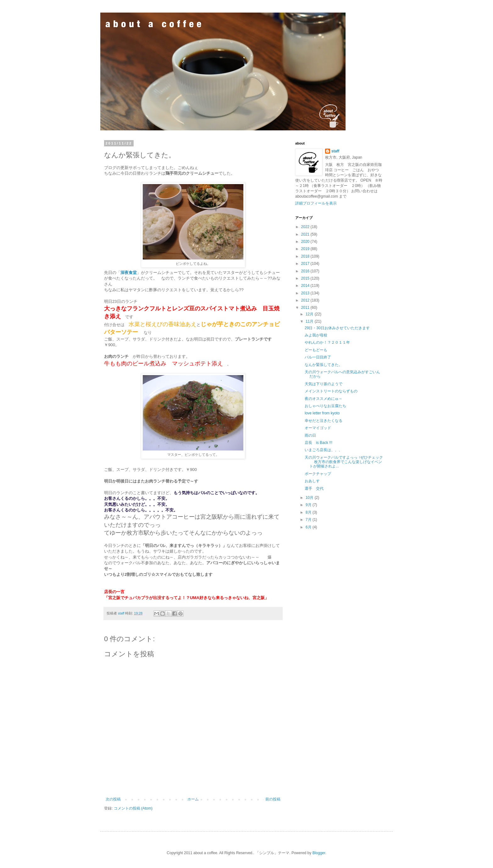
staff (335, 151)
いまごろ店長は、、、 (324, 450)
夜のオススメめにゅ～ (324, 399)
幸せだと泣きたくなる (324, 421)
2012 (306, 300)
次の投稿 (113, 799)
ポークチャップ (318, 474)
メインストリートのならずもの (331, 391)
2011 (306, 308)
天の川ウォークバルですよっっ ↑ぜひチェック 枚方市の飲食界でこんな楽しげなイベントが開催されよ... (344, 462)
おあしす (312, 481)
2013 (306, 293)
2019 (306, 249)
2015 (306, 278)
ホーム (193, 799)
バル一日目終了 (318, 357)
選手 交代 (314, 489)
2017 (306, 264)
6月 (309, 527)
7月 (309, 520)
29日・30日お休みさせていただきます (337, 328)
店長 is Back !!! (319, 443)
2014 (306, 286)
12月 (310, 314)
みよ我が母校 (316, 335)
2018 (306, 256)
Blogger (319, 853)
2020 (306, 242)
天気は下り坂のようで (324, 384)
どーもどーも (316, 350)
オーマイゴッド (318, 428)
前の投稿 (273, 799)
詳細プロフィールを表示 (316, 203)
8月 (309, 512)
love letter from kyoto (322, 413)
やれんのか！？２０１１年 (327, 342)
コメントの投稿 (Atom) (133, 808)
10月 (310, 498)
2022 (306, 227)
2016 (306, 271)
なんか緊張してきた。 (324, 365)
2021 (306, 234)
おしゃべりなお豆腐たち (325, 406)
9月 (309, 505)
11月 (310, 321)
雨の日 (310, 435)
